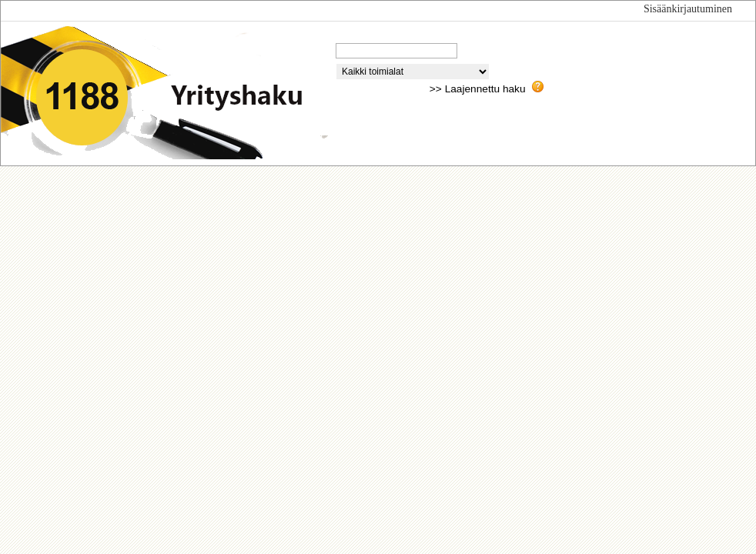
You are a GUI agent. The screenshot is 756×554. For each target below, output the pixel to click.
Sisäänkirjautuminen (688, 9)
